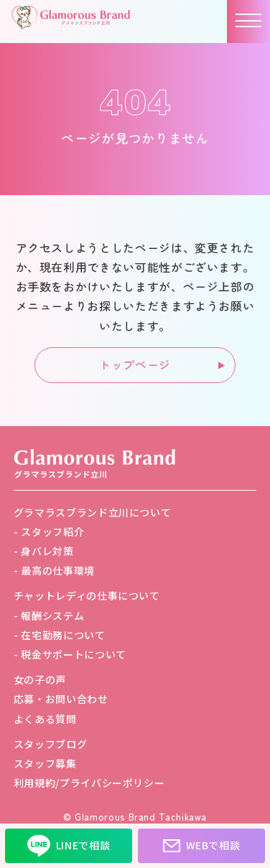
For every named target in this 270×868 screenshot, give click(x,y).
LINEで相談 (69, 846)
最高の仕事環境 (57, 570)
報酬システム (52, 615)
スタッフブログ (50, 744)
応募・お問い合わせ (61, 699)
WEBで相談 (202, 846)
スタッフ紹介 (52, 532)
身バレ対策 (47, 551)
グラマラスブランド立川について (93, 512)
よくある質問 (45, 719)
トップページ (135, 364)
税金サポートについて (73, 654)
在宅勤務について (63, 635)
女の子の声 (40, 679)
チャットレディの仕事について (87, 595)
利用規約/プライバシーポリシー (89, 783)
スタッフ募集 (45, 763)
